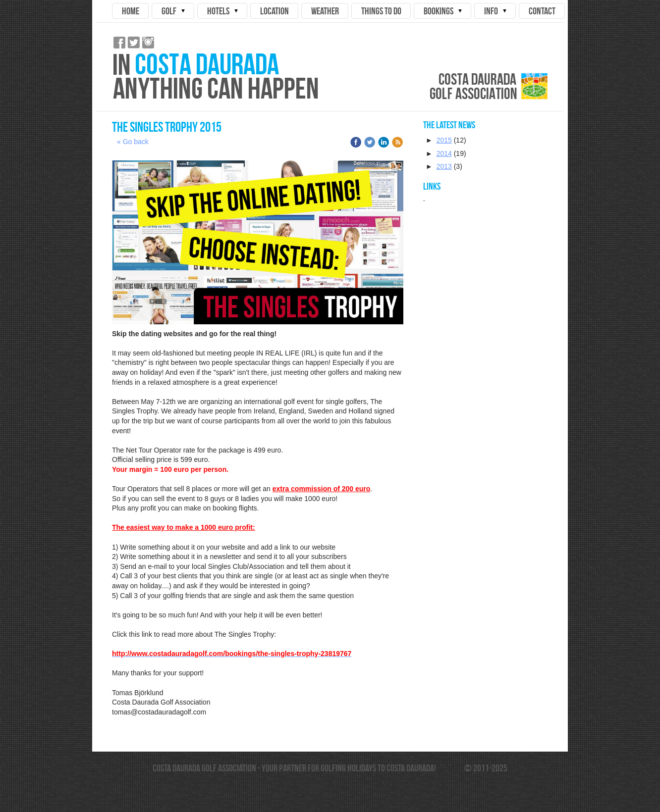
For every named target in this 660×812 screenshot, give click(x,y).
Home (131, 11)
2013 (444, 166)
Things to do (381, 11)
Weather (325, 11)
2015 (444, 140)
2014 (444, 153)
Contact (542, 11)
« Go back (133, 142)
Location (275, 11)
